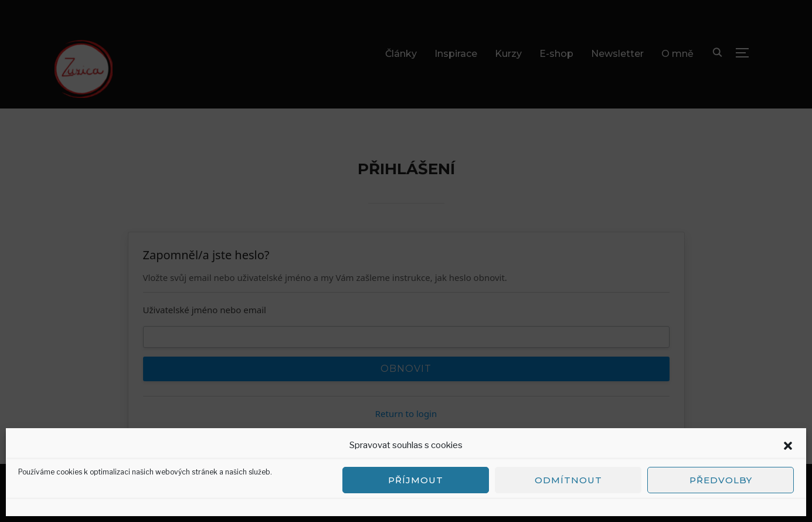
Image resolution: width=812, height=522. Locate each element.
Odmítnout (568, 480)
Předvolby (721, 480)
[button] (788, 446)
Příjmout (416, 480)
